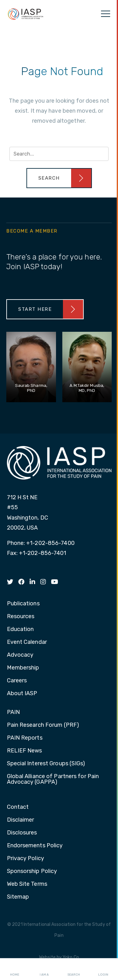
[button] (59, 178)
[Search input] (59, 154)
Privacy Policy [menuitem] (25, 859)
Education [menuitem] (20, 629)
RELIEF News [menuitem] (25, 751)
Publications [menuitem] (23, 604)
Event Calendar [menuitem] (27, 642)
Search (74, 969)
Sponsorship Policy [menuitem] (32, 871)
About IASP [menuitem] (22, 694)
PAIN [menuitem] (13, 712)
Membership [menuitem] (23, 668)
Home (15, 969)
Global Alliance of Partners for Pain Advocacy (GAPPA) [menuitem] (53, 779)
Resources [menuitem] (21, 617)
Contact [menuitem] (18, 807)
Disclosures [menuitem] (22, 833)
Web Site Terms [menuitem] (27, 884)
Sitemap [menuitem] (18, 897)
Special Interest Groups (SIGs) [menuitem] (46, 764)
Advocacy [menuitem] (20, 655)
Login (103, 969)
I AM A (44, 969)
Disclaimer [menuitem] (21, 820)
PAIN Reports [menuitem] (25, 738)
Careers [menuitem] (17, 681)
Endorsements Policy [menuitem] (35, 846)
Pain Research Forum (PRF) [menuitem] (43, 725)
